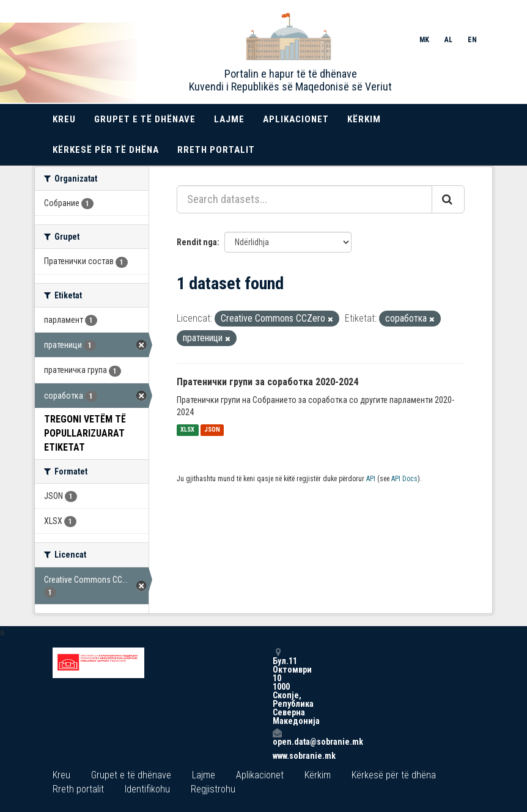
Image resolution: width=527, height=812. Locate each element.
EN (472, 40)
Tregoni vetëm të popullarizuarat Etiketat (85, 433)
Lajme (229, 119)
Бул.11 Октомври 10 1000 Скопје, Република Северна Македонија (277, 686)
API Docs (404, 479)
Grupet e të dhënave (145, 119)
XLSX (187, 430)
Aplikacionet (296, 119)
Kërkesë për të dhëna (106, 150)
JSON (212, 430)
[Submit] (448, 199)
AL (448, 40)
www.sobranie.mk (277, 756)
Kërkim (364, 119)
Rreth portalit (216, 150)
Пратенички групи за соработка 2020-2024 (267, 382)
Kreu (64, 119)
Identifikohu (147, 789)
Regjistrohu (213, 789)
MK (424, 40)
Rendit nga (197, 242)
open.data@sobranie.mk (277, 737)
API (371, 479)
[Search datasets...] (304, 199)
